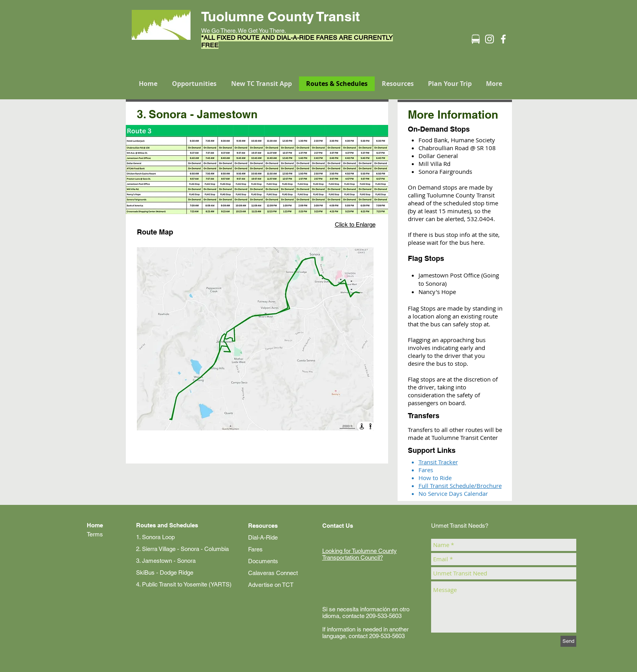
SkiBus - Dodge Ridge (165, 572)
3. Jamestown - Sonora (166, 561)
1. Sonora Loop (155, 537)
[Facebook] (503, 39)
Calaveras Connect (273, 573)
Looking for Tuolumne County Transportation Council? (360, 554)
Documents (263, 561)
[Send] (568, 641)
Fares (255, 549)
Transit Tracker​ (438, 462)
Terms (95, 534)
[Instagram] (489, 39)
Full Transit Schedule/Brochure (460, 486)
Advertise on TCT (271, 585)
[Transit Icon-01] (476, 39)
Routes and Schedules (167, 525)
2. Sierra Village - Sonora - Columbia (182, 549)
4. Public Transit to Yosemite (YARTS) (184, 584)
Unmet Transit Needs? (460, 526)
